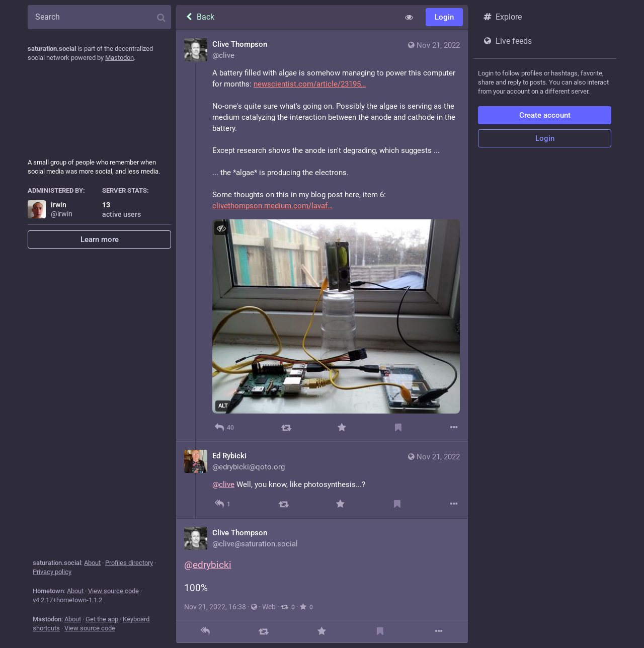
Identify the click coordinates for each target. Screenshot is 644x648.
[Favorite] (342, 427)
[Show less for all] (409, 17)
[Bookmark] (398, 427)
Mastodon (119, 58)
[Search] (99, 17)
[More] (454, 427)
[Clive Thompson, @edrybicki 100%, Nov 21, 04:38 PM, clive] (322, 580)
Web (269, 607)
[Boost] (286, 427)
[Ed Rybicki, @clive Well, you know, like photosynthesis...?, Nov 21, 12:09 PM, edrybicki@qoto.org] (322, 480)
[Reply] (224, 427)
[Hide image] (221, 228)
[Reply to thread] (222, 504)
